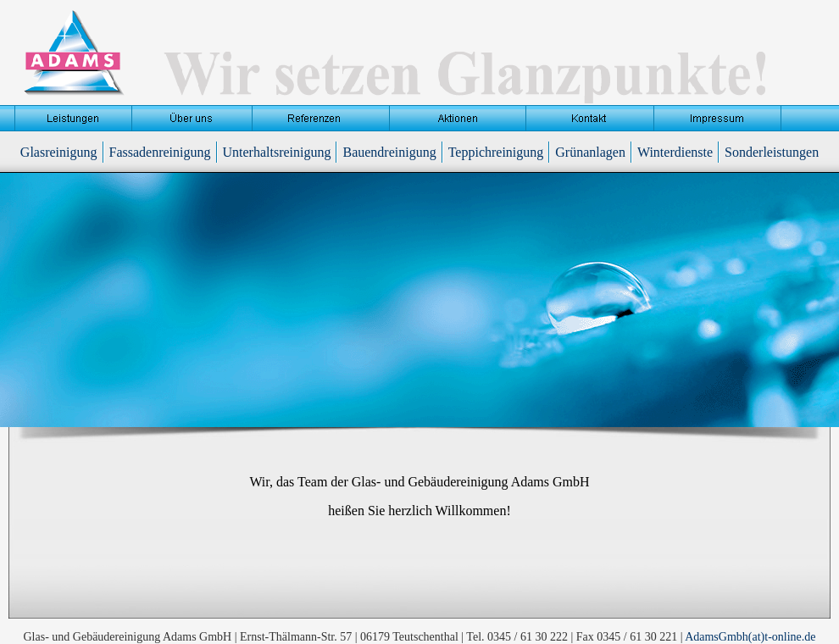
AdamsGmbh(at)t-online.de (750, 637)
